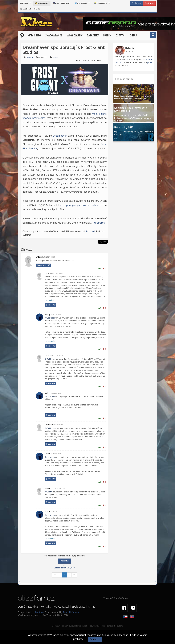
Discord (90, 231)
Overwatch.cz (102, 3)
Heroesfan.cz (82, 3)
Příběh (107, 35)
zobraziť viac (50, 300)
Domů (22, 607)
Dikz (38, 257)
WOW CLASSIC (75, 35)
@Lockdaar (50, 318)
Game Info (35, 35)
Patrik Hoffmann (71, 612)
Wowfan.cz (42, 3)
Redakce (33, 607)
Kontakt (46, 607)
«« (55, 575)
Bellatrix (29, 58)
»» (74, 575)
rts (104, 61)
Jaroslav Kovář (37, 612)
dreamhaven (84, 61)
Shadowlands (54, 35)
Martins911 (50, 489)
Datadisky (93, 35)
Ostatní (121, 35)
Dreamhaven (60, 136)
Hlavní (55, 58)
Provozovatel (61, 607)
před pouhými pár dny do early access (82, 205)
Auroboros (99, 223)
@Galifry (49, 359)
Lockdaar (49, 273)
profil (149, 63)
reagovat (51, 305)
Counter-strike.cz (30, 9)
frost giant (96, 61)
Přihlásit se (136, 3)
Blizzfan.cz (25, 3)
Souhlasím (95, 639)
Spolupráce (79, 607)
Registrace (149, 3)
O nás (133, 35)
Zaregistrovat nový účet (65, 568)
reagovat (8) (43, 265)
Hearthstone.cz (62, 3)
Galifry (48, 315)
